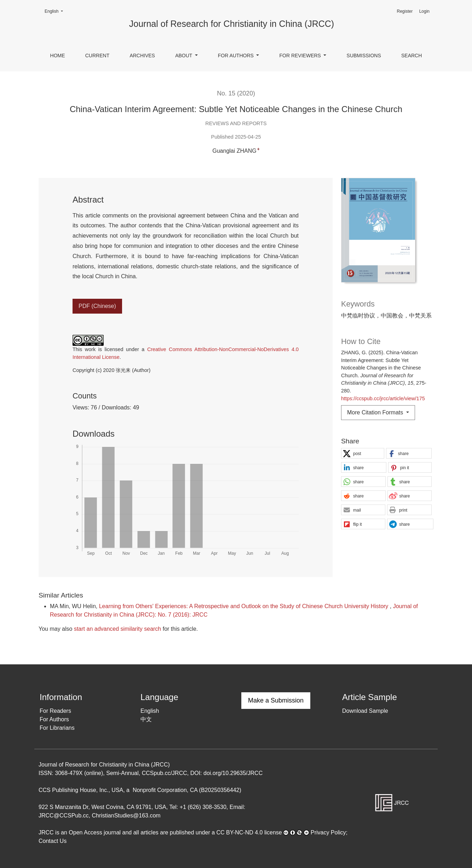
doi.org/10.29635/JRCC (233, 773)
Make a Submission (276, 700)
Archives (142, 56)
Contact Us (53, 841)
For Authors (237, 56)
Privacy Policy (328, 832)
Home (58, 56)
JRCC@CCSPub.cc (64, 815)
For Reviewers (301, 56)
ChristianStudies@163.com (126, 815)
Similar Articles (61, 595)
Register (405, 11)
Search (411, 56)
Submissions (364, 56)
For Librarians (57, 728)
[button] (363, 454)
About (184, 56)
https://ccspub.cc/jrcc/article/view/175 (383, 398)
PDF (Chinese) (97, 306)
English (56, 11)
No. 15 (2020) (236, 93)
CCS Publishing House (67, 790)
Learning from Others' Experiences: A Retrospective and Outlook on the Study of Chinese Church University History (244, 606)
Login (424, 11)
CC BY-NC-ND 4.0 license (249, 832)
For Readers (55, 711)
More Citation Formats (376, 412)
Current (97, 56)
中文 (146, 719)
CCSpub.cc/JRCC (165, 773)
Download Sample (365, 711)
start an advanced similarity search (117, 629)
